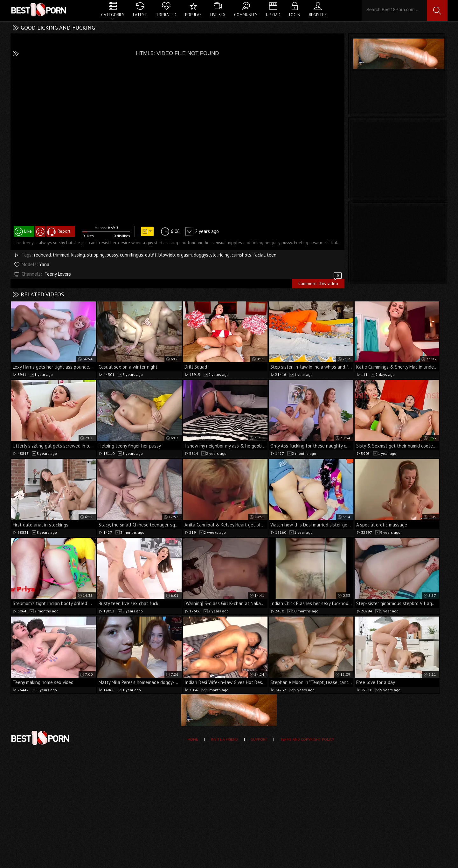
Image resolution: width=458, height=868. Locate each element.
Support (259, 739)
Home (193, 739)
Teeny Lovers (58, 274)
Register (318, 15)
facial (259, 255)
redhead (42, 255)
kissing (78, 255)
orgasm (184, 255)
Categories (113, 15)
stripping (96, 255)
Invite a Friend (224, 739)
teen (272, 255)
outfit (151, 255)
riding (224, 255)
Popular (193, 15)
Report (64, 231)
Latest (140, 15)
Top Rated (166, 15)
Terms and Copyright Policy (307, 739)
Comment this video (321, 283)
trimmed (61, 255)
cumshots (241, 255)
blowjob (167, 255)
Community (246, 15)
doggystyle (205, 255)
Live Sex (218, 15)
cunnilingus (132, 255)
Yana (44, 264)
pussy (112, 255)
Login (295, 15)
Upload (273, 15)
